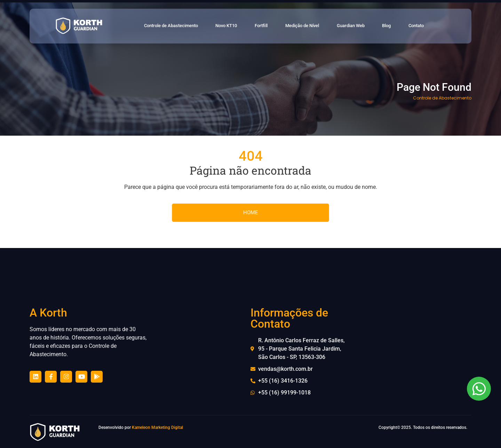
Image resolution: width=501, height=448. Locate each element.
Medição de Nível (313, 26)
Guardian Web (364, 26)
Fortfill (272, 26)
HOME (251, 213)
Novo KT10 (237, 26)
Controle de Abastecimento (178, 26)
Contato (428, 26)
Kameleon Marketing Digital (157, 427)
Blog (399, 26)
